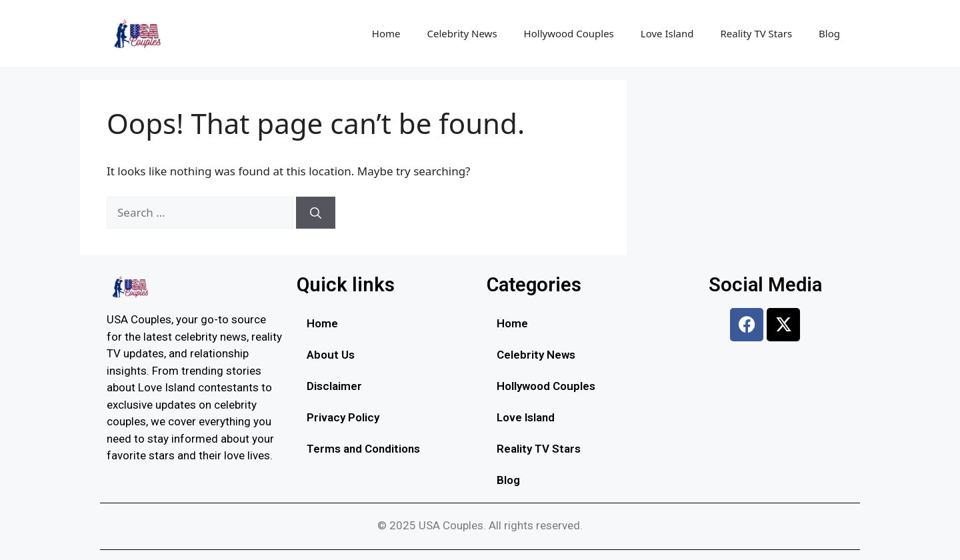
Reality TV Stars (756, 33)
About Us (331, 355)
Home (386, 33)
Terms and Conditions (363, 449)
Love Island (667, 33)
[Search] (316, 213)
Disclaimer (334, 386)
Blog (829, 33)
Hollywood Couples (569, 33)
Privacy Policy (343, 417)
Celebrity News (462, 33)
